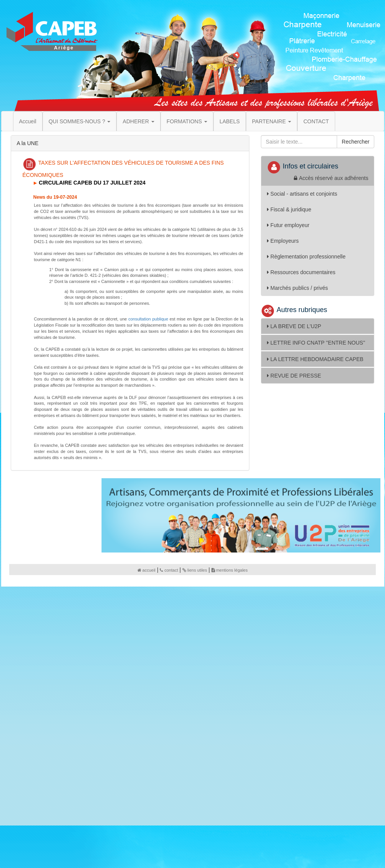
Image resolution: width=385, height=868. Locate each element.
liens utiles (195, 570)
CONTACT (316, 121)
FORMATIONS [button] (187, 121)
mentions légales (230, 570)
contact (169, 570)
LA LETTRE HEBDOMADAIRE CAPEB (315, 359)
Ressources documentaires (301, 272)
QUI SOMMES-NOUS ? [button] (80, 121)
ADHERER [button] (138, 121)
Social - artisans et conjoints (302, 194)
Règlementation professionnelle (306, 257)
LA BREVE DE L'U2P (294, 326)
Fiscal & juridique (289, 209)
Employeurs (283, 241)
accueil (147, 570)
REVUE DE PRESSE (294, 376)
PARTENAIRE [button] (272, 121)
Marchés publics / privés (297, 288)
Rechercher (356, 142)
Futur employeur (288, 225)
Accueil (28, 121)
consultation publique (148, 319)
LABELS (230, 121)
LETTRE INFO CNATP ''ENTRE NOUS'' (316, 343)
